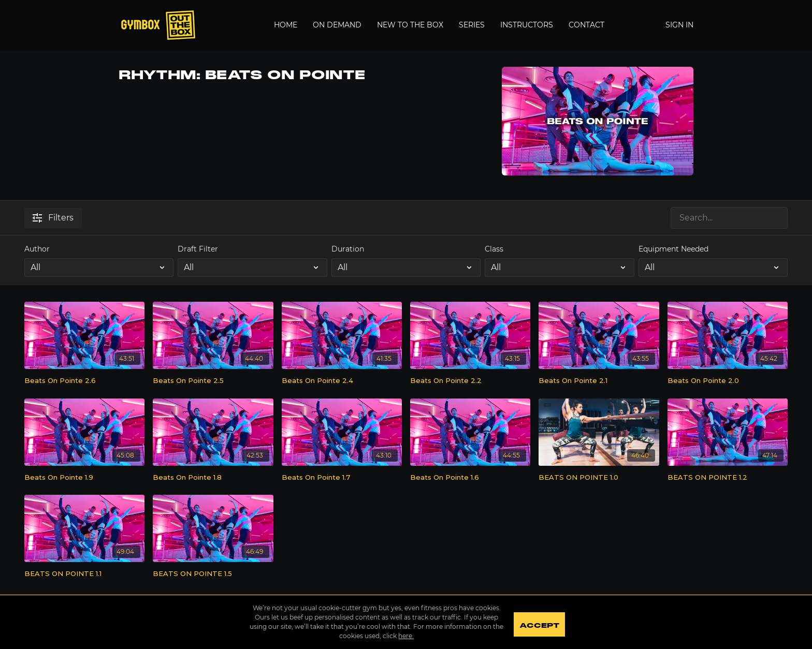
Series (472, 25)
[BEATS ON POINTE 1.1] (84, 574)
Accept (543, 623)
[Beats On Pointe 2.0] (728, 381)
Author (37, 249)
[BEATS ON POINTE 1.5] (213, 574)
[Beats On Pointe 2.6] (84, 381)
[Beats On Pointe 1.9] (84, 478)
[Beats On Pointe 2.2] (470, 381)
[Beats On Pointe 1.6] (470, 478)
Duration (348, 249)
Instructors (527, 25)
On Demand (337, 25)
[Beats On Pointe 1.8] (213, 478)
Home (286, 25)
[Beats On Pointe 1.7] (342, 478)
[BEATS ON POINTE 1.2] (728, 478)
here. (403, 636)
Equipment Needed (673, 249)
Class (494, 249)
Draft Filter (198, 249)
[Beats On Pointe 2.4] (342, 381)
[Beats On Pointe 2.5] (213, 381)
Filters (53, 218)
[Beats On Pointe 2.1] (599, 381)
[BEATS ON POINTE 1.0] (599, 478)
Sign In (679, 25)
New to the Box (410, 25)
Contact (586, 25)
